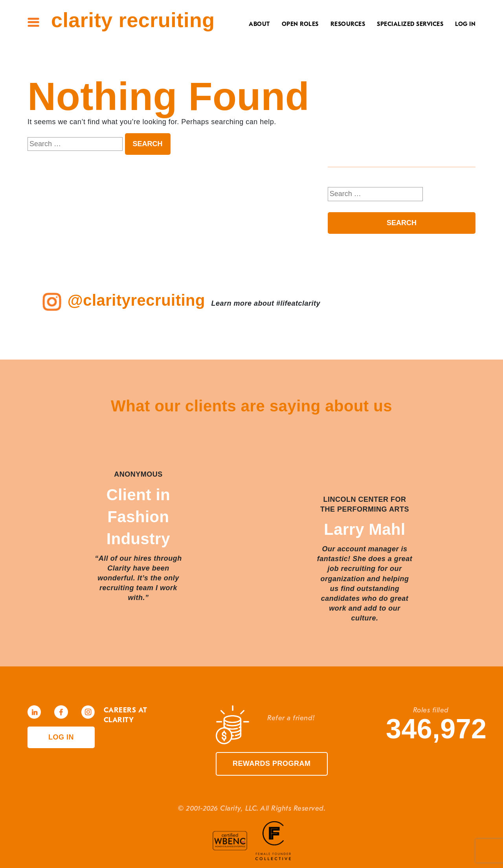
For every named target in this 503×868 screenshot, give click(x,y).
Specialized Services (410, 24)
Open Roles (300, 24)
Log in (61, 737)
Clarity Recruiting (133, 20)
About (259, 24)
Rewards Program (272, 763)
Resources (348, 24)
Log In (465, 24)
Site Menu (33, 22)
